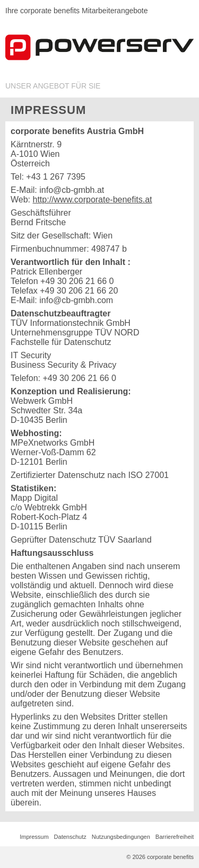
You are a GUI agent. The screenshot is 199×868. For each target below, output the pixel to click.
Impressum (34, 837)
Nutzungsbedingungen (121, 837)
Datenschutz (70, 837)
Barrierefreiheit (175, 837)
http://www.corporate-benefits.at (93, 200)
